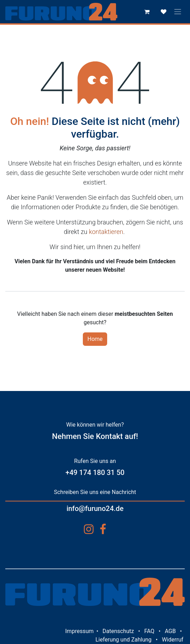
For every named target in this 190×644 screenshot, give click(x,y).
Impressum (79, 631)
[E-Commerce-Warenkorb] (147, 12)
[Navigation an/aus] (178, 12)
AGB (170, 631)
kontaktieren (106, 232)
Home (95, 339)
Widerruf (173, 640)
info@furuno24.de (95, 508)
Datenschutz (118, 631)
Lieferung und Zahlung (124, 640)
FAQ (149, 631)
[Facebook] (103, 529)
